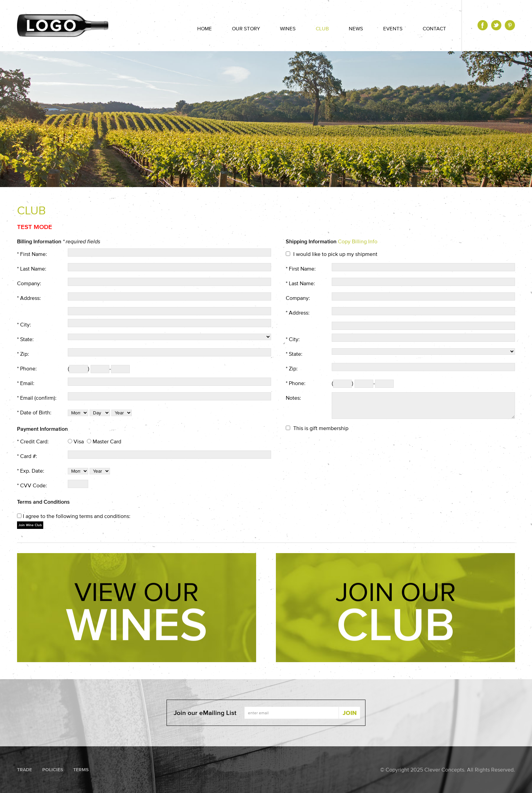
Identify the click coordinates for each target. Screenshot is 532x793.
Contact (434, 28)
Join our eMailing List (205, 713)
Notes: (293, 398)
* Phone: (27, 368)
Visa (79, 441)
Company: (29, 283)
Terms (81, 770)
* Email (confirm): (37, 398)
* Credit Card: (33, 441)
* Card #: (27, 456)
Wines (288, 28)
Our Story (246, 28)
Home (205, 28)
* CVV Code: (32, 485)
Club (322, 28)
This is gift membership (321, 428)
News (356, 28)
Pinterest (510, 25)
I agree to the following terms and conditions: (77, 516)
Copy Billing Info (358, 241)
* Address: (29, 298)
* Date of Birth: (34, 412)
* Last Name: (32, 269)
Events (393, 28)
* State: (25, 339)
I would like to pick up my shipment (335, 254)
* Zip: (23, 354)
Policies (53, 770)
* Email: (26, 383)
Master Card (107, 441)
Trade (25, 770)
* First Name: (32, 254)
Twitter (496, 25)
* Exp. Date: (31, 471)
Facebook (483, 25)
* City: (24, 324)
